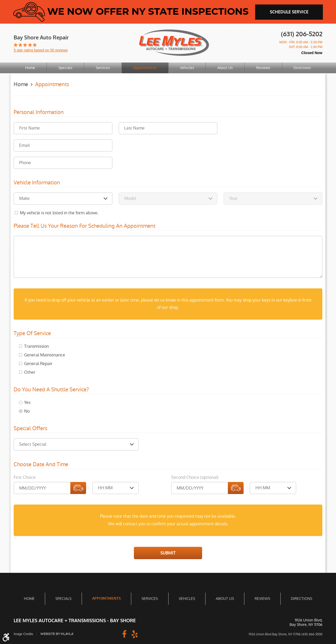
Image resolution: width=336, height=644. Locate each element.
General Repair (38, 363)
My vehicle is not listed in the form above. (59, 213)
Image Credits (23, 634)
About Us (225, 68)
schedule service (289, 12)
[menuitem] (30, 68)
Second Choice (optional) (195, 477)
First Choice (25, 477)
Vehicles (187, 68)
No (27, 411)
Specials (65, 68)
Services (103, 68)
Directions (302, 68)
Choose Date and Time (41, 464)
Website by (57, 634)
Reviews (263, 68)
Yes (27, 402)
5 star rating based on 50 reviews (41, 50)
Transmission (36, 346)
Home (30, 68)
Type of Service (32, 333)
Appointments (145, 68)
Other (30, 372)
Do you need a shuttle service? (51, 389)
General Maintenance (45, 355)
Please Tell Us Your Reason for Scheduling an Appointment (85, 226)
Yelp (135, 633)
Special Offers (30, 428)
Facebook (124, 633)
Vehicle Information (37, 183)
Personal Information (39, 112)
